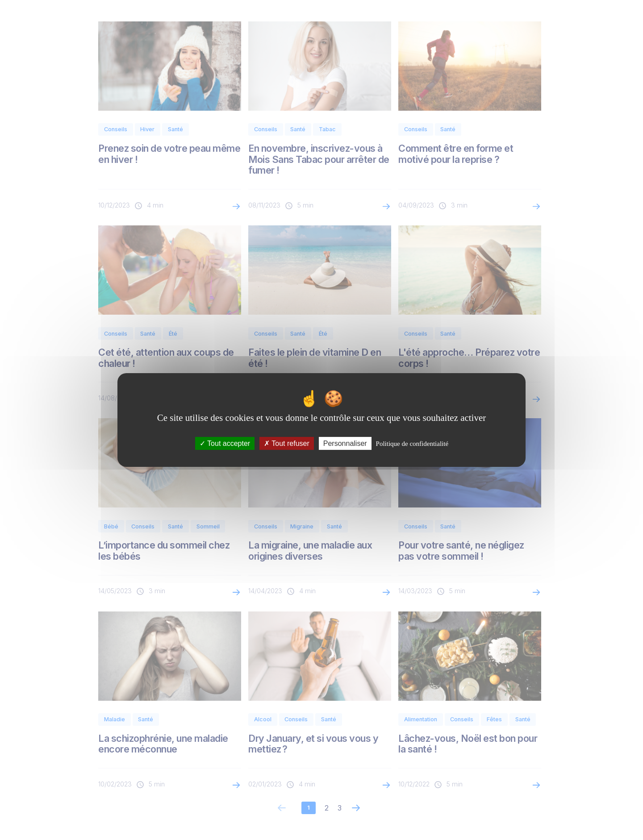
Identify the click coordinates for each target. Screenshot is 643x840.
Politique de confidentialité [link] (412, 444)
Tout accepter (225, 443)
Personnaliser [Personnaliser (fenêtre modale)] (345, 443)
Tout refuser (287, 443)
